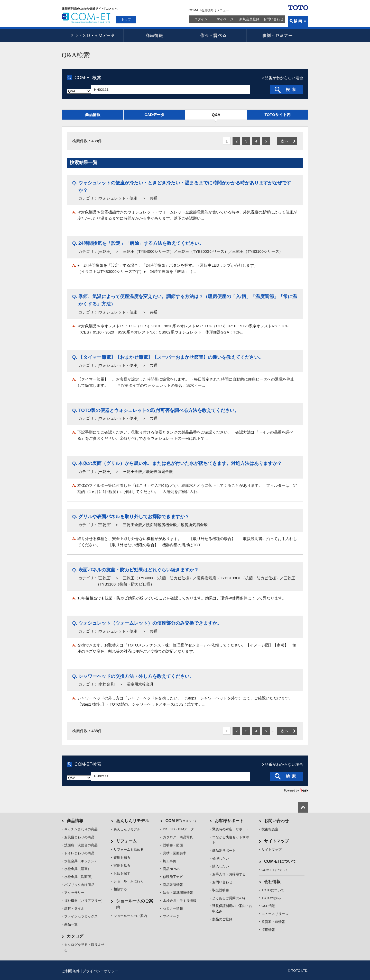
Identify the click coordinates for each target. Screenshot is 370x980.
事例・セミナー (277, 35)
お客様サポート (229, 821)
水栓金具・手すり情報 (180, 901)
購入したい (221, 866)
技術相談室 (270, 829)
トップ (126, 19)
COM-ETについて (280, 861)
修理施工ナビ (173, 877)
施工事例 (170, 861)
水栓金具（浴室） (78, 869)
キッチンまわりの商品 (81, 829)
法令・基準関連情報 (178, 893)
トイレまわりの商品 (79, 853)
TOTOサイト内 (277, 115)
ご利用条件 (71, 971)
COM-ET (181, 821)
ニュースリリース (275, 914)
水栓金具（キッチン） (81, 861)
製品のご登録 (222, 919)
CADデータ (154, 115)
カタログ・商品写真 (178, 837)
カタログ (75, 936)
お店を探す (122, 873)
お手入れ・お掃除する (229, 874)
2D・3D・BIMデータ (92, 35)
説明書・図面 (173, 845)
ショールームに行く (129, 881)
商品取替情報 (173, 885)
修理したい (221, 858)
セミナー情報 (173, 908)
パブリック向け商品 (79, 885)
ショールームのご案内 (130, 916)
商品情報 (154, 35)
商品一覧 (71, 924)
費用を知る (122, 857)
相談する (120, 889)
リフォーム (126, 841)
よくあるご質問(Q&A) (229, 898)
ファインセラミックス (81, 916)
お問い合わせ (273, 19)
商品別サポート (224, 851)
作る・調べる (216, 35)
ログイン (201, 19)
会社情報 (272, 882)
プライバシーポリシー (100, 971)
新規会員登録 (249, 19)
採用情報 (268, 930)
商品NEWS (171, 869)
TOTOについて (273, 890)
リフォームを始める (129, 849)
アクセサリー (74, 893)
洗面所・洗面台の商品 (81, 845)
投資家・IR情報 (273, 922)
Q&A (216, 115)
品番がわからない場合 (284, 78)
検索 (298, 21)
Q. (75, 183)
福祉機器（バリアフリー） (84, 901)
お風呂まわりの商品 (79, 837)
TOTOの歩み (271, 898)
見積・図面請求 (175, 853)
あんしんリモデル (133, 821)
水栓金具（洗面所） (79, 877)
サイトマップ (276, 841)
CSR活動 (268, 906)
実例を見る (122, 865)
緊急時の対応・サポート (231, 829)
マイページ (225, 19)
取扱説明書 (221, 890)
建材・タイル (74, 908)
